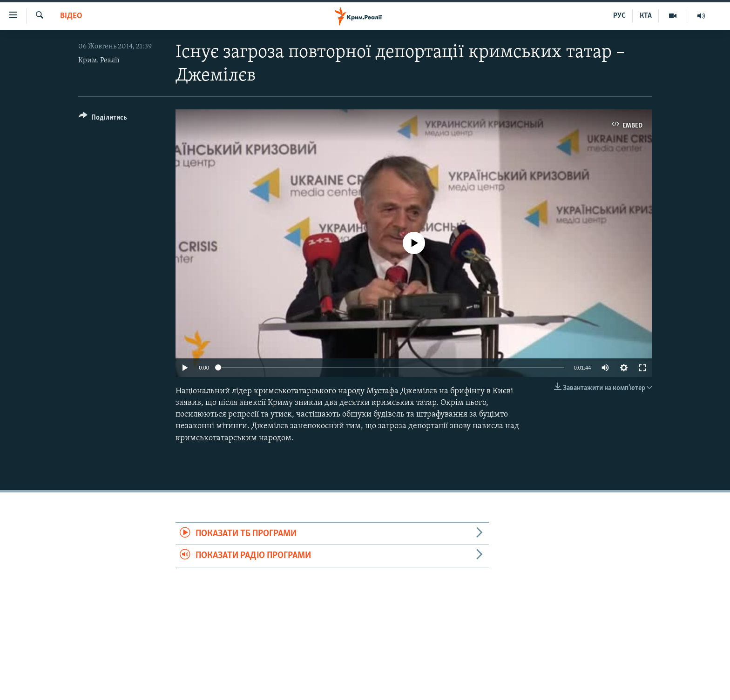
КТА (646, 16)
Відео (71, 16)
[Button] (103, 119)
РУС (619, 16)
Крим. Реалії (99, 61)
